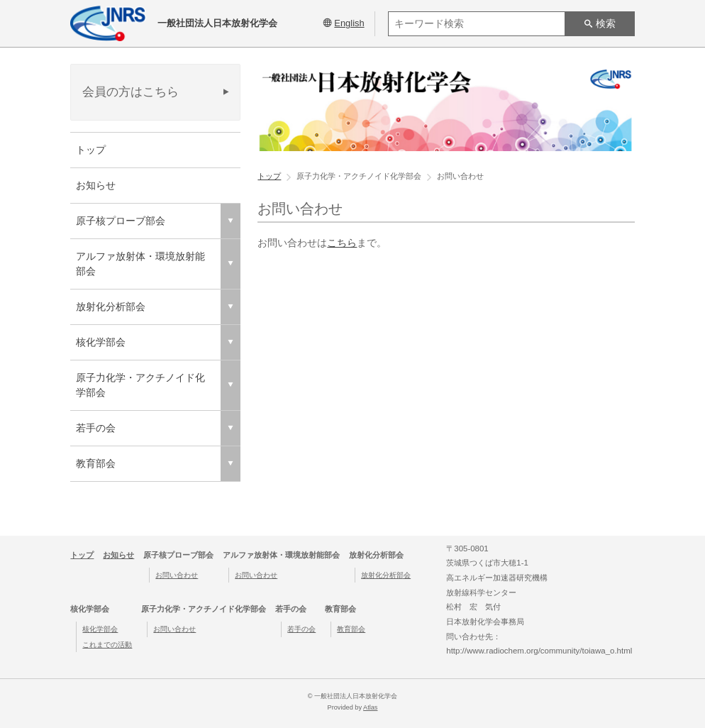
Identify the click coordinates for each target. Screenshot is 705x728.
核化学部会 (100, 629)
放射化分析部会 (386, 575)
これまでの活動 (107, 645)
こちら (342, 243)
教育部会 (351, 629)
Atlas (370, 707)
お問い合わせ (177, 575)
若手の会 (301, 629)
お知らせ (96, 185)
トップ (91, 150)
